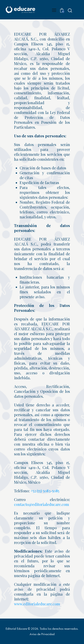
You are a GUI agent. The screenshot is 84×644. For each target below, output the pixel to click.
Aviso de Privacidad (42, 634)
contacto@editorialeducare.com (42, 504)
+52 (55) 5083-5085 (45, 491)
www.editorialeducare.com (37, 604)
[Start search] (70, 10)
